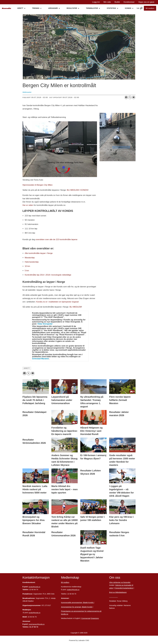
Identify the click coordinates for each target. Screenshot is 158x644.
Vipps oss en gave (146, 2)
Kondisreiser (129, 2)
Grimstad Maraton (40, 359)
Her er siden (28, 205)
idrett (27, 368)
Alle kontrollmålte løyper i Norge (39, 253)
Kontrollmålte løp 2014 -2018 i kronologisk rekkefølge (48, 275)
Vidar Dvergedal (45, 324)
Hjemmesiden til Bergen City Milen (38, 185)
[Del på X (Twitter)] (130, 97)
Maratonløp (30, 258)
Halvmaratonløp (32, 262)
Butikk (117, 2)
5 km (27, 271)
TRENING (36, 8)
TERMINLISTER (92, 8)
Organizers (95, 618)
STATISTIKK (111, 8)
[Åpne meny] (141, 8)
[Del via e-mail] (134, 97)
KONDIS (128, 8)
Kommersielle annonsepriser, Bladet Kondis (77, 603)
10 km (27, 266)
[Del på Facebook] (126, 97)
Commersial (86, 618)
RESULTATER (72, 8)
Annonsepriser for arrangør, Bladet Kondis (77, 607)
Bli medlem (150, 8)
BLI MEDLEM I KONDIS (77, 190)
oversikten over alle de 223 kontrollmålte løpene (57, 239)
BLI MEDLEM (76, 307)
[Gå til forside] (7, 8)
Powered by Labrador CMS (79, 640)
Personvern (113, 597)
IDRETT (20, 8)
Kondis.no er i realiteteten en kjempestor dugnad (57, 302)
